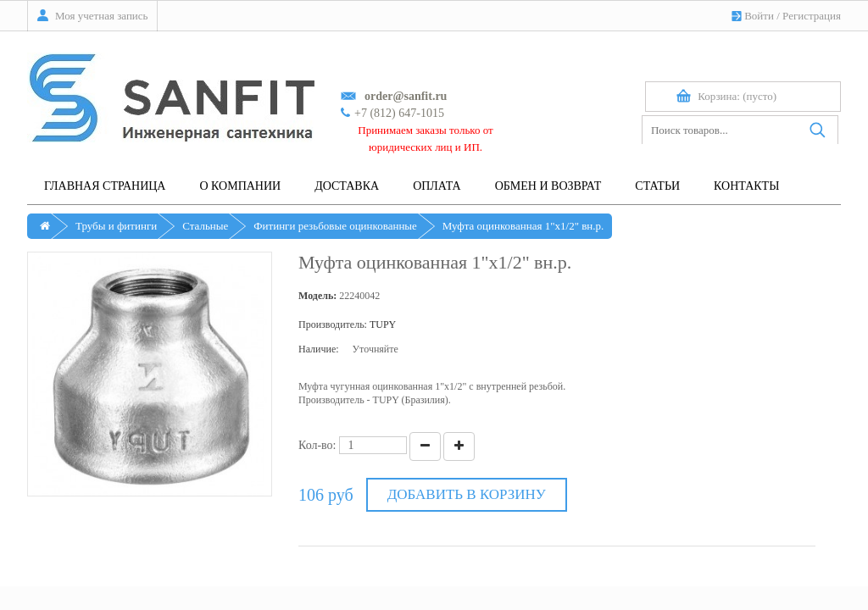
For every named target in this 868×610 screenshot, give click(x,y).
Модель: (317, 296)
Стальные (205, 226)
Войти (759, 16)
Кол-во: (317, 445)
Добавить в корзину (467, 494)
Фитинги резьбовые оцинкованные (335, 226)
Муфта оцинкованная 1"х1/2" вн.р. (523, 226)
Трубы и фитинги (116, 226)
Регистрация (812, 16)
